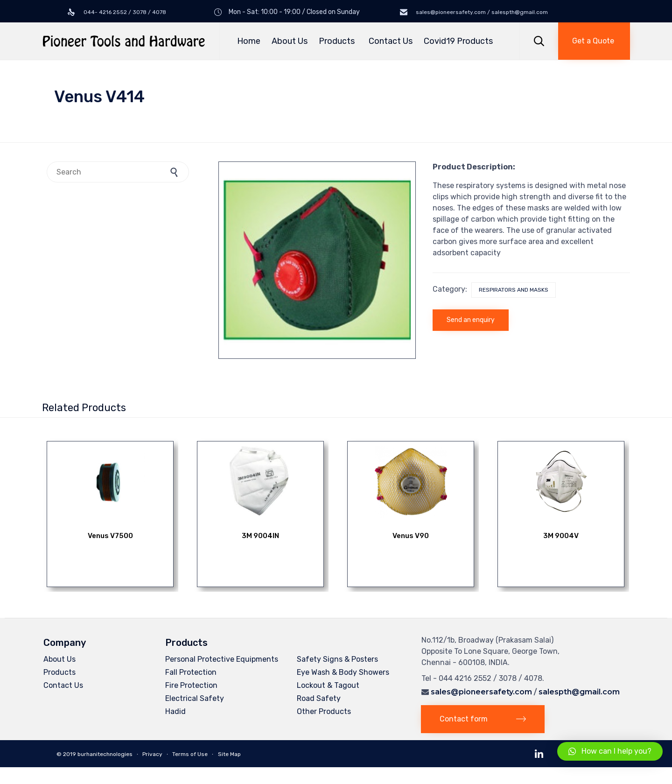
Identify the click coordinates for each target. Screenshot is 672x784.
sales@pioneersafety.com (481, 692)
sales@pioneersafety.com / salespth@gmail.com (481, 12)
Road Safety (319, 698)
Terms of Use (190, 754)
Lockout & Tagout (328, 685)
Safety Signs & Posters (337, 659)
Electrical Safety (195, 698)
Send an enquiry (471, 320)
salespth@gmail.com (579, 692)
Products (338, 41)
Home (249, 41)
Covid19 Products (458, 41)
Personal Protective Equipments (222, 659)
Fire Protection (191, 685)
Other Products (324, 711)
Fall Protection (191, 672)
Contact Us (391, 41)
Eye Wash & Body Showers (343, 672)
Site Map (229, 754)
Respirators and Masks (514, 290)
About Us (290, 41)
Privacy (152, 754)
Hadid (175, 711)
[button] (594, 41)
